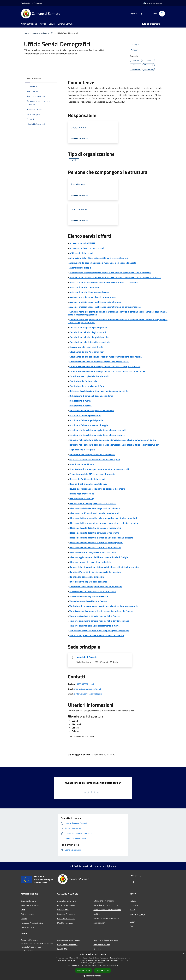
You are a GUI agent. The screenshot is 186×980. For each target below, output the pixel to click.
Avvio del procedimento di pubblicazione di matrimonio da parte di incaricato (105, 307)
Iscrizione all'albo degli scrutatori (85, 415)
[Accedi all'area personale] (153, 3)
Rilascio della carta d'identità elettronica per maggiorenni (96, 543)
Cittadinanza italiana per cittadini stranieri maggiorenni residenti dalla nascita (105, 357)
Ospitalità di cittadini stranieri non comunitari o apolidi (95, 459)
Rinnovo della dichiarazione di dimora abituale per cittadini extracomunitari (105, 567)
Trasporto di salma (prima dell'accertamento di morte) (95, 626)
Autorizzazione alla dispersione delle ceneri (90, 292)
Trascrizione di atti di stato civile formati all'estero (93, 591)
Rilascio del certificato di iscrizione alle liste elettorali (94, 513)
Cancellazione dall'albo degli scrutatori (88, 332)
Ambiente (98, 914)
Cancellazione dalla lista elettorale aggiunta (90, 342)
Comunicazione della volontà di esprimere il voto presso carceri (99, 362)
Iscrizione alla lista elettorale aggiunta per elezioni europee (97, 435)
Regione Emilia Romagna (31, 3)
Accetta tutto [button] (84, 970)
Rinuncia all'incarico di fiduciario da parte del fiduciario (95, 572)
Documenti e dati (28, 927)
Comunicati (135, 905)
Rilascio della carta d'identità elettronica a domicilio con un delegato (101, 538)
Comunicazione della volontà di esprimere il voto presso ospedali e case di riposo (107, 371)
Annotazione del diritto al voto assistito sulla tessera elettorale (99, 258)
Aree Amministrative (30, 905)
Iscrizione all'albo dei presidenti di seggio (89, 425)
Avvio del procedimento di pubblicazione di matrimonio (95, 302)
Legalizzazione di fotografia (82, 450)
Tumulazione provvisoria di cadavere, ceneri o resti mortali (97, 636)
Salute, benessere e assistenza (106, 918)
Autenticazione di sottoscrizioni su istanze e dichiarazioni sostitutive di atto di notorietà (110, 273)
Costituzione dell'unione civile (83, 381)
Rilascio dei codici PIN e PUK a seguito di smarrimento (95, 508)
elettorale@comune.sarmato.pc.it (88, 694)
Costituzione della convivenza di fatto (87, 386)
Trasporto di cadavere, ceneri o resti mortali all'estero (95, 616)
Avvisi (132, 910)
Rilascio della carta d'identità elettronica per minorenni (95, 547)
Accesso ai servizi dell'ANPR (82, 243)
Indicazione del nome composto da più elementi (92, 411)
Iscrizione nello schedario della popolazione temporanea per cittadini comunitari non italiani (113, 440)
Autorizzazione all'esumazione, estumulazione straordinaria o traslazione (104, 282)
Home (26, 33)
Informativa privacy (102, 945)
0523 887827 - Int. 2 (85, 684)
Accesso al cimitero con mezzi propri (87, 248)
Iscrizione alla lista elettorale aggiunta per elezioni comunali (97, 430)
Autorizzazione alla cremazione (84, 287)
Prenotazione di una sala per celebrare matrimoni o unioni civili (99, 469)
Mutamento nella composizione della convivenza (92, 455)
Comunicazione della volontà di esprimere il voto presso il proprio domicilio (105, 367)
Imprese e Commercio (66, 914)
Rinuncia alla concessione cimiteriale (87, 577)
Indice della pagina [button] (34, 79)
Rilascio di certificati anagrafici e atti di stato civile (93, 552)
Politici (24, 918)
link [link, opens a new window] (117, 965)
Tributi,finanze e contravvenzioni (107, 910)
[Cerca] (162, 14)
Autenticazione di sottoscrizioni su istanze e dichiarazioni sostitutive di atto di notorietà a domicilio (115, 277)
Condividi (136, 45)
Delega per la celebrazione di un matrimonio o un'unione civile (99, 391)
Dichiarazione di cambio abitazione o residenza (91, 396)
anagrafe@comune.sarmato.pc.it (87, 689)
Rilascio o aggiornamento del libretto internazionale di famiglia (99, 557)
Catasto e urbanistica (66, 918)
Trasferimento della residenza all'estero (88, 601)
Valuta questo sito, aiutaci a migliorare (93, 866)
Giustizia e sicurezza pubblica (106, 905)
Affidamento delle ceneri (81, 253)
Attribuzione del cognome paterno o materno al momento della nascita (103, 263)
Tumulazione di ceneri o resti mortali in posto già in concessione (99, 631)
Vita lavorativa (63, 910)
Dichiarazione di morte (80, 401)
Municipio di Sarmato (87, 657)
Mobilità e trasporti (65, 923)
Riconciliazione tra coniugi (82, 499)
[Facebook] (140, 14)
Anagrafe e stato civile (67, 901)
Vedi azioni (136, 50)
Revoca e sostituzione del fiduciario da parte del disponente (97, 489)
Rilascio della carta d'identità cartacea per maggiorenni (95, 528)
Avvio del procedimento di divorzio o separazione (93, 297)
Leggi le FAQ (62, 949)
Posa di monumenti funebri (82, 464)
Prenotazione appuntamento (69, 940)
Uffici (52, 33)
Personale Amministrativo (32, 923)
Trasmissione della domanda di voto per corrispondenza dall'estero (101, 611)
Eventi (132, 926)
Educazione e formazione (104, 901)
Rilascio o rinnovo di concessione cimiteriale (90, 562)
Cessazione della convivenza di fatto (86, 347)
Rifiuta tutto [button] (103, 970)
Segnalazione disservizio (67, 945)
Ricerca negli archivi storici (82, 494)
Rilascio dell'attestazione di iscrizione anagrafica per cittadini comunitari (103, 518)
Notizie (133, 901)
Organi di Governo (29, 901)
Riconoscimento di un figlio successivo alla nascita (93, 503)
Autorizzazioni (99, 923)
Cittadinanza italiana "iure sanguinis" (87, 352)
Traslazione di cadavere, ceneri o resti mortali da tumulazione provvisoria (104, 606)
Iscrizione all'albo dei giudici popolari (87, 420)
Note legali (98, 949)
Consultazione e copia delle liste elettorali (89, 376)
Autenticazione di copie (80, 268)
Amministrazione (40, 33)
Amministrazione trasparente (106, 940)
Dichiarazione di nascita (80, 406)
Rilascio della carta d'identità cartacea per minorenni (94, 533)
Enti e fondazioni (28, 914)
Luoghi (133, 922)
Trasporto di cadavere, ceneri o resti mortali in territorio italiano (99, 621)
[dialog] (93, 965)
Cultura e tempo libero (67, 905)
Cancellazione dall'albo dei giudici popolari (89, 337)
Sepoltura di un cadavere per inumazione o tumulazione (96, 587)
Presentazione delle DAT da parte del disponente (92, 474)
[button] (93, 976)
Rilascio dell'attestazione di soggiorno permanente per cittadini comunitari (104, 523)
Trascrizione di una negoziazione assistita (89, 596)
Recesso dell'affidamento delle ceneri (87, 479)
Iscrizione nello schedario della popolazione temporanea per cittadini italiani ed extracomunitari (114, 445)
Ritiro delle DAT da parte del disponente (88, 582)
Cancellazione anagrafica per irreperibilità (89, 327)
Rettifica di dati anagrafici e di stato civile (88, 484)
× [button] (183, 953)
